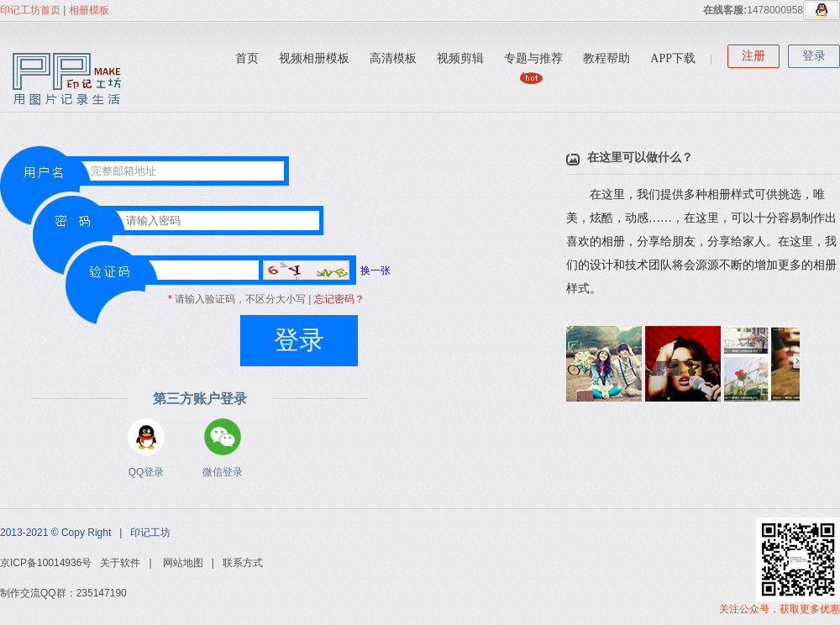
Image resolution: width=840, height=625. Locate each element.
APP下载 (673, 58)
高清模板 (393, 58)
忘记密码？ (339, 299)
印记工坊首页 (30, 10)
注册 (753, 56)
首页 (247, 58)
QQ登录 (146, 437)
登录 (814, 56)
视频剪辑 (460, 58)
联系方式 (243, 563)
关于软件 (120, 563)
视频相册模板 (314, 58)
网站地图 (183, 563)
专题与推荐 (533, 58)
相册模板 (89, 10)
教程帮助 (606, 58)
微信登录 (223, 437)
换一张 (327, 270)
